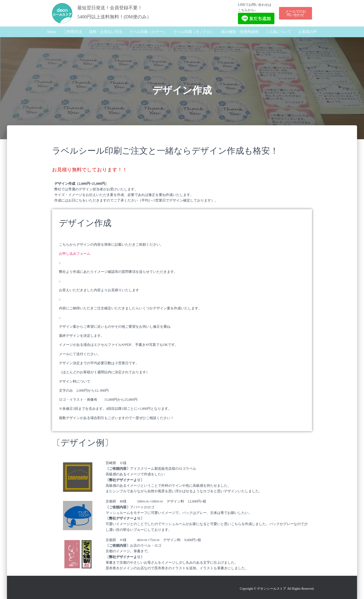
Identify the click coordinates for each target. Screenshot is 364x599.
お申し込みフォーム (75, 254)
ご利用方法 (73, 32)
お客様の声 (308, 32)
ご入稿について (278, 32)
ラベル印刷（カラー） (148, 32)
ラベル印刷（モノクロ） (194, 32)
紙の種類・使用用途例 (240, 32)
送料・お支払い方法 (106, 32)
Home (52, 32)
